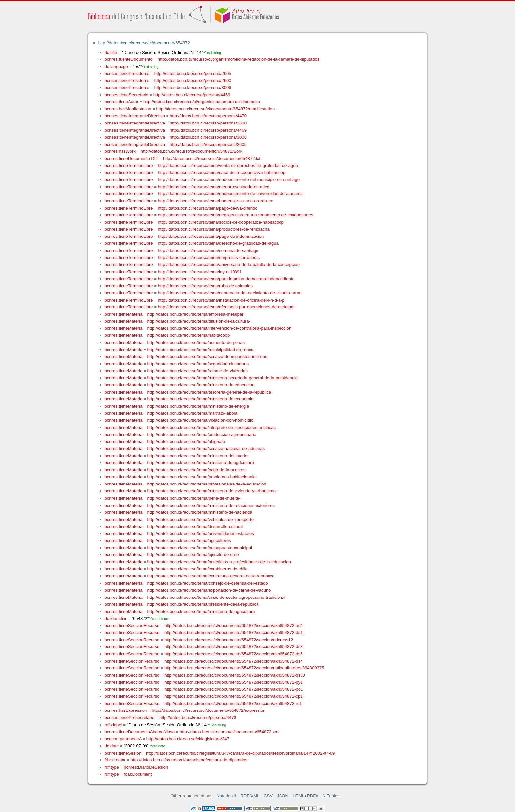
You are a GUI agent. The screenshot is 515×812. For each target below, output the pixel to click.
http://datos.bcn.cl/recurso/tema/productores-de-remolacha (214, 229)
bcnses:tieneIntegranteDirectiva (135, 116)
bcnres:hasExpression (126, 710)
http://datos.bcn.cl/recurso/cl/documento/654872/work (191, 151)
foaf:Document (138, 774)
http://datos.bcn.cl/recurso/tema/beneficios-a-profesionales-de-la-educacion (219, 562)
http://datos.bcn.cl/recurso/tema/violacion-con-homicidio (201, 420)
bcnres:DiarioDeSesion (146, 767)
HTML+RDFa (305, 796)
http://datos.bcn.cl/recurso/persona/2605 (193, 73)
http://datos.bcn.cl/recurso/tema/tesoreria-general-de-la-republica (209, 392)
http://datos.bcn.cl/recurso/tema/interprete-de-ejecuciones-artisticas (212, 428)
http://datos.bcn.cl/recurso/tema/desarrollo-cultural (195, 526)
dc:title (111, 52)
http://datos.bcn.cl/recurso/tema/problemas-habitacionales (203, 477)
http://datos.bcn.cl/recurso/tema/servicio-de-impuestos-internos (207, 357)
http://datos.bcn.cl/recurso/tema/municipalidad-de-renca (201, 350)
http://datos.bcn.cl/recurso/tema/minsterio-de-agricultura (201, 463)
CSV (268, 796)
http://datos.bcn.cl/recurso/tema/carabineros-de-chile (198, 569)
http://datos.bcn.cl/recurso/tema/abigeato (186, 442)
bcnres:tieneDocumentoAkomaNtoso (140, 732)
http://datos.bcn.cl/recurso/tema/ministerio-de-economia (201, 399)
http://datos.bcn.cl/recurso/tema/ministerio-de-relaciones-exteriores (211, 505)
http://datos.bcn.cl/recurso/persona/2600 (193, 81)
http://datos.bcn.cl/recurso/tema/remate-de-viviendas (198, 371)
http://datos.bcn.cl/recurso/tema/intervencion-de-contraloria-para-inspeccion (220, 328)
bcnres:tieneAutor (121, 102)
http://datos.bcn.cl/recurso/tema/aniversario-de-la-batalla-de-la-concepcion (229, 265)
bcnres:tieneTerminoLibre (129, 165)
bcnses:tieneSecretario (126, 95)
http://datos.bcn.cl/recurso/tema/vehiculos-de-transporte (201, 519)
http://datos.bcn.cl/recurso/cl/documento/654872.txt (212, 158)
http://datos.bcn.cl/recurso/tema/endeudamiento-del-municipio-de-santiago (229, 180)
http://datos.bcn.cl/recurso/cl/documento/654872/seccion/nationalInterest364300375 (244, 668)
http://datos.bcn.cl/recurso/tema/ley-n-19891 (200, 272)
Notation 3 (226, 796)
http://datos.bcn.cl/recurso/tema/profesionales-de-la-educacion (207, 484)
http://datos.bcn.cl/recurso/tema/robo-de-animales (205, 286)
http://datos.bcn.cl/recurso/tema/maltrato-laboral (193, 413)
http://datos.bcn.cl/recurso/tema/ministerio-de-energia (198, 406)
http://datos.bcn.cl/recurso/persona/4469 (192, 95)
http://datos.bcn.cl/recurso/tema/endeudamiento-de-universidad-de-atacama (230, 194)
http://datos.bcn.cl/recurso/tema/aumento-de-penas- (197, 342)
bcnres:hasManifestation (128, 109)
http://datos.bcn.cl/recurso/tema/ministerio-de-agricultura (201, 611)
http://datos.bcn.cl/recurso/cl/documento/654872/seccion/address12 (229, 640)
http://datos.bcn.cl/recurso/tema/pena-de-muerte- (194, 498)
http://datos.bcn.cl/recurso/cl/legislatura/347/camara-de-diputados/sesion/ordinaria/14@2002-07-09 (240, 753)
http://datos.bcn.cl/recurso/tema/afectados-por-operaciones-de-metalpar (226, 307)
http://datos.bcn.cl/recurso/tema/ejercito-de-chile (193, 555)
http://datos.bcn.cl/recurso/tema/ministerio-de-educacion (201, 385)
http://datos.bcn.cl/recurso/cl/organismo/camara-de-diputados (202, 102)
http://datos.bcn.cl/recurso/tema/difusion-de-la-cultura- (199, 321)
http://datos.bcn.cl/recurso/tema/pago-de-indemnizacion (211, 236)
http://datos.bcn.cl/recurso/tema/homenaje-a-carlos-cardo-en (216, 201)
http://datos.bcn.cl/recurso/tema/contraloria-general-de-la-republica (211, 576)
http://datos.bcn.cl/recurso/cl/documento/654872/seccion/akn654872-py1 (233, 682)
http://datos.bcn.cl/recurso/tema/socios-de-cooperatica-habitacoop (221, 222)
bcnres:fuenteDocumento (128, 59)
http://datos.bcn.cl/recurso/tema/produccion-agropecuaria (202, 434)
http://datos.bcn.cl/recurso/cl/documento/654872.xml (229, 732)
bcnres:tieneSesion (123, 753)
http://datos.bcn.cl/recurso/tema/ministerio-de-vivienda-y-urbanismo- (212, 491)
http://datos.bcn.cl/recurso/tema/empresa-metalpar (196, 314)
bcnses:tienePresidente (127, 73)
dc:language (116, 67)
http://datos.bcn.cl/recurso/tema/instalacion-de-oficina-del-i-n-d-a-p (221, 300)
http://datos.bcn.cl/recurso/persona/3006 (193, 88)
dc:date (112, 746)
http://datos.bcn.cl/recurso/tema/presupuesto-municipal (200, 548)
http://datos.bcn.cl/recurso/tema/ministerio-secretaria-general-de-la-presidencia (223, 378)
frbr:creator (115, 760)
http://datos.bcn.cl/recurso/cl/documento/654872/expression (209, 710)
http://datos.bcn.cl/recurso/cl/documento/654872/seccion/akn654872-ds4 (233, 661)
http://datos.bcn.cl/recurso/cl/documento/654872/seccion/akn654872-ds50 (235, 675)
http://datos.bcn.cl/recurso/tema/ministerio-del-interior (198, 456)
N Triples (331, 796)
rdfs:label (113, 725)
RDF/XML (250, 796)
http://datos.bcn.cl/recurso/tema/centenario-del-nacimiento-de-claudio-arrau (230, 293)
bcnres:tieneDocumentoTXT (131, 158)
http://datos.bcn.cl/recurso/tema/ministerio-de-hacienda (200, 512)
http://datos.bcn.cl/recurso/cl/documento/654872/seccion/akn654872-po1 (234, 689)
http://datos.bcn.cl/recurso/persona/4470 (208, 116)
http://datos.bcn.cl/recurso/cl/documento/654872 (144, 43)
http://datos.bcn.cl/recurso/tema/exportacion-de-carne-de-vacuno (209, 590)
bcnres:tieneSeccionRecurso (132, 626)
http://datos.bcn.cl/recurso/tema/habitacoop (189, 335)
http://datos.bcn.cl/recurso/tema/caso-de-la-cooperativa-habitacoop (222, 173)
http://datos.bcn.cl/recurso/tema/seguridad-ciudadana (198, 364)
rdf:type (112, 767)
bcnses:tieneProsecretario (129, 718)
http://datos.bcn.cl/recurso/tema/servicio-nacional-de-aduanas (206, 449)
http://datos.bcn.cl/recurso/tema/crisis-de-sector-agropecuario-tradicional (216, 597)
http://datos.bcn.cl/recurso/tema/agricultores (189, 541)
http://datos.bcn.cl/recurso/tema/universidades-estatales (201, 534)
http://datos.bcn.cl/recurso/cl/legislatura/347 (188, 739)
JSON (283, 796)
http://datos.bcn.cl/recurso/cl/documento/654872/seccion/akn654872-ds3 (233, 647)
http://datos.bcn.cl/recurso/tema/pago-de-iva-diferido (208, 208)
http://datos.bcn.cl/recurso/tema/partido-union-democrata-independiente (226, 279)
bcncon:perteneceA (123, 739)
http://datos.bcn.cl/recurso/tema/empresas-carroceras (209, 257)
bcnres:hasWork (120, 151)
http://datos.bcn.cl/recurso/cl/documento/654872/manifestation (215, 109)
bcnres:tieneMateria (123, 314)
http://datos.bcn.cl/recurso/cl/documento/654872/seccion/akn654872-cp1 (233, 696)
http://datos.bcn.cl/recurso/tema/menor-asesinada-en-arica (214, 187)
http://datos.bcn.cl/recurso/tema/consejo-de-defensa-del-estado (208, 583)
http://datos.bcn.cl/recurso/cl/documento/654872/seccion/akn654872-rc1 (233, 703)
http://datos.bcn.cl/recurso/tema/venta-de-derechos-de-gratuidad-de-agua (228, 165)
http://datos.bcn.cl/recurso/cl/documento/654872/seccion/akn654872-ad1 (234, 626)
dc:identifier (115, 618)
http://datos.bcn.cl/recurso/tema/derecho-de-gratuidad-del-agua (218, 243)
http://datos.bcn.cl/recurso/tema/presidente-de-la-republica (203, 604)
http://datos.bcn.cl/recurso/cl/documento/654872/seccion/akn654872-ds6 (233, 654)
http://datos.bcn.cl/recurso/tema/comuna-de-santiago (208, 250)
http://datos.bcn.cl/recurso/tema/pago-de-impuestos (197, 470)
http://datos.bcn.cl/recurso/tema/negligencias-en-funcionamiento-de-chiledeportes (236, 215)
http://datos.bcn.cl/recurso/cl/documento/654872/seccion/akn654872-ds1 (233, 632)
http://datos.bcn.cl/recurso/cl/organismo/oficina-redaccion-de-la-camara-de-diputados (239, 59)
